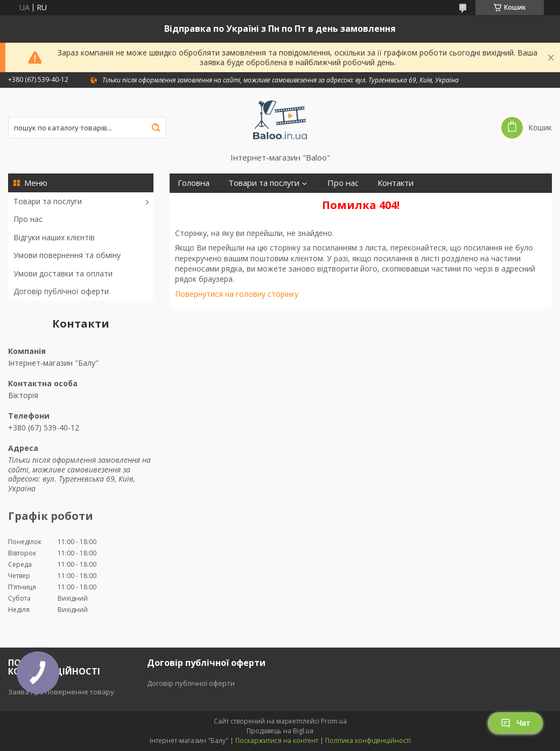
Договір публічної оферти (61, 291)
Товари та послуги (48, 201)
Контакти (395, 183)
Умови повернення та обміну (67, 255)
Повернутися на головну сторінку (237, 294)
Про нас (28, 219)
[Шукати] (156, 128)
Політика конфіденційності (368, 740)
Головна (194, 183)
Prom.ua (334, 721)
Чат (515, 723)
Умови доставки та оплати (63, 273)
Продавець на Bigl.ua (280, 731)
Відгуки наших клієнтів (54, 237)
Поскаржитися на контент (277, 740)
